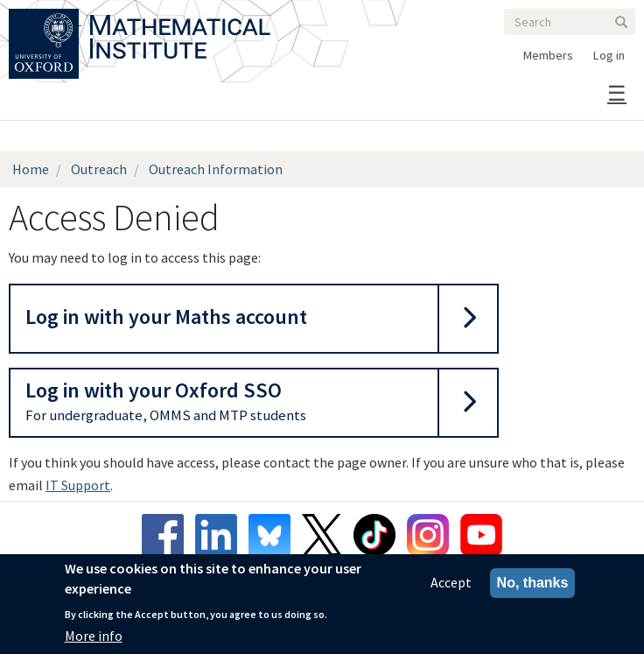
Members (548, 55)
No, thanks (533, 585)
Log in (609, 55)
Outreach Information (216, 169)
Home (31, 169)
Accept (451, 585)
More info (94, 637)
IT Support (78, 485)
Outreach (99, 169)
